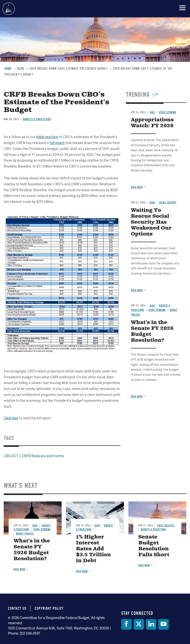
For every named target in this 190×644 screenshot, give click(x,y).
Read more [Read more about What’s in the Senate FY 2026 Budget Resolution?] (137, 397)
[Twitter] (139, 624)
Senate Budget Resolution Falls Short (154, 546)
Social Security (168, 203)
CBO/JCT (11, 456)
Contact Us (17, 608)
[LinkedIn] (151, 624)
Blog (152, 203)
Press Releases (166, 526)
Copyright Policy (49, 608)
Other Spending (157, 310)
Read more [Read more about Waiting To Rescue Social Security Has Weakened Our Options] (137, 290)
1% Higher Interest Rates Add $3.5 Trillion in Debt (93, 549)
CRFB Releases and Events (43, 456)
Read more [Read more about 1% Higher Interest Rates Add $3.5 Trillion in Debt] (82, 571)
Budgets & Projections (154, 529)
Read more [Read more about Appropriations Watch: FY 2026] (137, 187)
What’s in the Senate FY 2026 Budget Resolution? (152, 332)
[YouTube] (164, 624)
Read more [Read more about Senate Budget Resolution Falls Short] (144, 565)
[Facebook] (126, 624)
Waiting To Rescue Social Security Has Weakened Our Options (151, 222)
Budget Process (25, 534)
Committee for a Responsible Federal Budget (9, 9)
